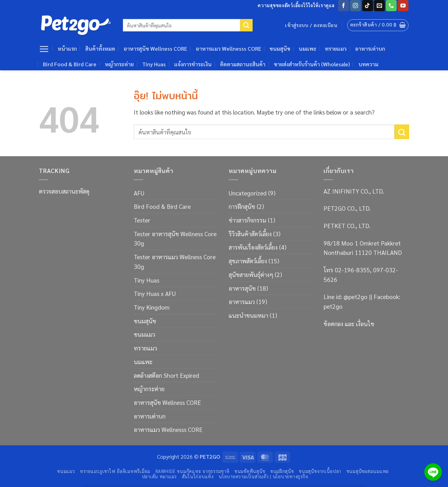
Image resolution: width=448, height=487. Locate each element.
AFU (139, 193)
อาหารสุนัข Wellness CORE (155, 49)
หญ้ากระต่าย (119, 64)
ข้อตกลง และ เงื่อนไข (349, 323)
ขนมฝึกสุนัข (282, 471)
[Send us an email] (379, 6)
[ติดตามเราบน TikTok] (368, 6)
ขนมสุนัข (280, 49)
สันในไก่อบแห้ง (198, 476)
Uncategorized (248, 193)
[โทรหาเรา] (391, 6)
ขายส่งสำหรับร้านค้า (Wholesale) (312, 64)
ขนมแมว (145, 334)
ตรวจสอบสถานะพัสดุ (64, 191)
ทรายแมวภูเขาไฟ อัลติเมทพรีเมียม (115, 471)
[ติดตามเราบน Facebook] (344, 6)
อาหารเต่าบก (370, 49)
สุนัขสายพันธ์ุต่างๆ (251, 274)
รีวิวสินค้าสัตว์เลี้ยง (250, 234)
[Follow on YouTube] (403, 6)
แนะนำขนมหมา (248, 315)
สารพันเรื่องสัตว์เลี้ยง (253, 247)
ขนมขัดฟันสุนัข (250, 471)
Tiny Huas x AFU (155, 293)
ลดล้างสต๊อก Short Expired (166, 375)
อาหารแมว (242, 301)
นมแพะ (308, 49)
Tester (142, 220)
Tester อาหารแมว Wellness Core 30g (175, 261)
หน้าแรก (67, 49)
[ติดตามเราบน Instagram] (355, 6)
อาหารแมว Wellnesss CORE (229, 49)
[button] (378, 25)
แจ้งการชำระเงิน (193, 64)
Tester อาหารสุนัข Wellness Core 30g (175, 238)
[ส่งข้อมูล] (246, 25)
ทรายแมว (336, 49)
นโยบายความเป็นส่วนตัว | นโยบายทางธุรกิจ (263, 476)
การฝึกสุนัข (242, 206)
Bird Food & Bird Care (70, 64)
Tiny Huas (154, 64)
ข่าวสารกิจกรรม (247, 220)
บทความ (368, 64)
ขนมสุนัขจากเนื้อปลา (320, 471)
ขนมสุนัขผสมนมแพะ (368, 471)
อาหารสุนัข (242, 288)
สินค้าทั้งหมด (100, 49)
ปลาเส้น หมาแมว (159, 476)
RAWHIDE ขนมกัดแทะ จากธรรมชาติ (193, 471)
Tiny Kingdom (152, 307)
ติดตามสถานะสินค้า (243, 64)
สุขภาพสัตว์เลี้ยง (248, 261)
